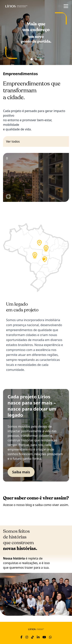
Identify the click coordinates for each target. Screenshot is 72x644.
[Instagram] (27, 637)
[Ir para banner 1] (32, 59)
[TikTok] (32, 637)
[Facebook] (21, 637)
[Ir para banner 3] (41, 59)
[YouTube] (44, 637)
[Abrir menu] (66, 6)
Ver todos (13, 141)
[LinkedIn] (38, 637)
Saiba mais (21, 472)
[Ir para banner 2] (36, 59)
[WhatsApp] (50, 637)
